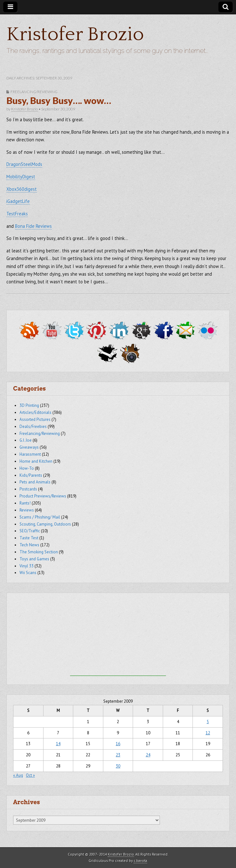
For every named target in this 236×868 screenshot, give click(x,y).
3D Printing (29, 405)
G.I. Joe (26, 440)
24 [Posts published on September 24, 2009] (148, 755)
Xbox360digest (22, 189)
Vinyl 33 (27, 566)
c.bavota (140, 861)
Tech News (29, 545)
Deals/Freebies (33, 427)
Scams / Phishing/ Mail (40, 517)
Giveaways (29, 447)
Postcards (28, 489)
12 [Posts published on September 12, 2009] (208, 733)
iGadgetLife (18, 201)
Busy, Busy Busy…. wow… (59, 101)
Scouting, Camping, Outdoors (45, 524)
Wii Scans (28, 573)
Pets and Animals (35, 482)
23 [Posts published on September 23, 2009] (118, 755)
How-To (27, 468)
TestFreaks (17, 214)
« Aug (18, 775)
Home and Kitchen (36, 461)
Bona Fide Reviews (33, 226)
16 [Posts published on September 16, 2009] (118, 744)
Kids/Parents (31, 475)
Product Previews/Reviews (43, 496)
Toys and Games (34, 559)
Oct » (30, 775)
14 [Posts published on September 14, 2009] (58, 744)
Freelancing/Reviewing (34, 92)
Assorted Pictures (35, 419)
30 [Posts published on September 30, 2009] (118, 766)
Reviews (27, 510)
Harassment (30, 454)
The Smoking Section (39, 552)
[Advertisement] (118, 636)
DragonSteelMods (24, 164)
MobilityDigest (21, 177)
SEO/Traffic (30, 531)
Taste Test (29, 538)
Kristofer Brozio (75, 35)
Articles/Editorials (35, 412)
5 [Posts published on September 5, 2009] (208, 722)
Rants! (25, 503)
